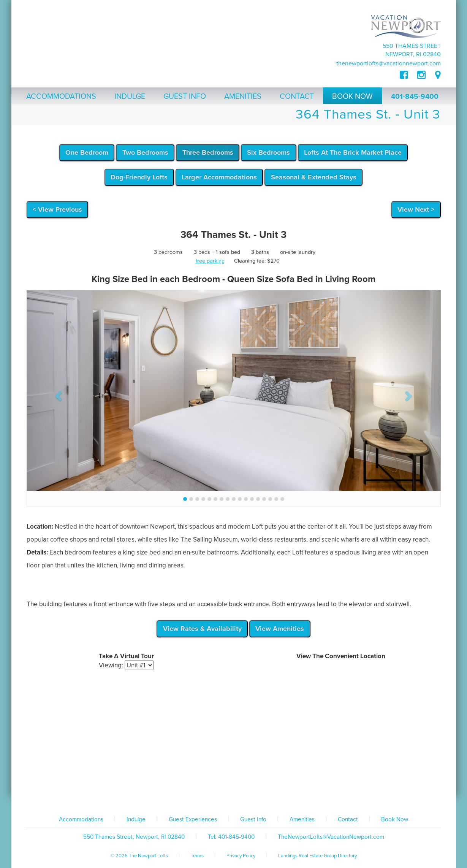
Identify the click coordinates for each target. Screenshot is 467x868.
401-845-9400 (415, 97)
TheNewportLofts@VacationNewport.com (389, 63)
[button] (58, 394)
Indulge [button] (130, 97)
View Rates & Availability (202, 629)
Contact (348, 819)
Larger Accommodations (219, 177)
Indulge (136, 819)
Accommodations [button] (61, 97)
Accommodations (81, 819)
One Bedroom (87, 152)
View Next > (416, 209)
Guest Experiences (193, 819)
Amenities (302, 819)
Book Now (395, 819)
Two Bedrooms (145, 152)
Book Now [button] (352, 97)
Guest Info (253, 819)
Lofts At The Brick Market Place (353, 152)
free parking (210, 261)
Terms (197, 856)
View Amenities (280, 629)
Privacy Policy (241, 856)
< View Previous (57, 209)
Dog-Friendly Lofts (139, 177)
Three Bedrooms (208, 152)
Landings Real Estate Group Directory (317, 856)
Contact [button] (297, 97)
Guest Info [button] (185, 97)
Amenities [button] (243, 97)
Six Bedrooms (268, 152)
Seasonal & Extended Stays (314, 177)
